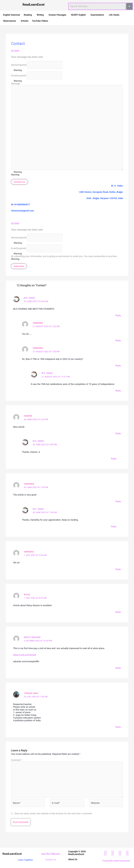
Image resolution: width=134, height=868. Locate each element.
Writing (40, 15)
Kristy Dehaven (32, 637)
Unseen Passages (57, 15)
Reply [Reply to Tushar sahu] (118, 727)
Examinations (97, 15)
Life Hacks (114, 15)
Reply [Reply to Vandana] (118, 569)
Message (16, 84)
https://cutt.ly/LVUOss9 (25, 654)
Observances (9, 21)
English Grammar (12, 15)
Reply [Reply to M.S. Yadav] (118, 315)
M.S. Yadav (30, 298)
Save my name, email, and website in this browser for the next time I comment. (53, 813)
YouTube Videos (40, 21)
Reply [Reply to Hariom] (118, 433)
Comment (17, 760)
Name (19, 65)
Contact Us (19, 182)
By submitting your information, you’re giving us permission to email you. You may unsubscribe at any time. (64, 256)
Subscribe (19, 266)
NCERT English (78, 15)
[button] (28, 15)
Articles (25, 21)
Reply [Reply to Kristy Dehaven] (118, 668)
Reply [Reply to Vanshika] (118, 340)
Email (19, 76)
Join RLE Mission (51, 853)
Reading (28, 15)
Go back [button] (15, 51)
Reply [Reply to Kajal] (118, 612)
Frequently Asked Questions (116, 860)
